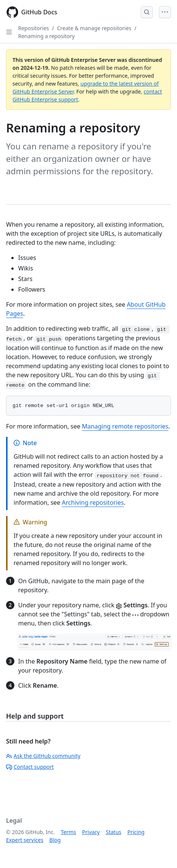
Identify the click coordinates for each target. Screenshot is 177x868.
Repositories (34, 28)
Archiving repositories (93, 502)
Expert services (25, 840)
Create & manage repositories (94, 28)
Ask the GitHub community (43, 756)
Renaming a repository (46, 36)
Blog (55, 840)
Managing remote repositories (125, 426)
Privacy (91, 832)
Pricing (136, 832)
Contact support (30, 767)
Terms (68, 832)
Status (114, 832)
